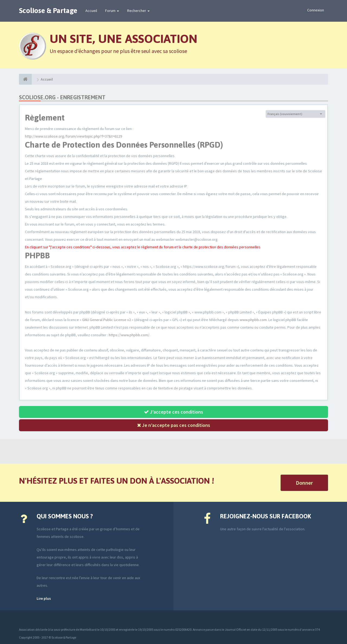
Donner (304, 483)
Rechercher (138, 11)
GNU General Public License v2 (107, 320)
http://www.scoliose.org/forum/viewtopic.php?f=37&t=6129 (73, 136)
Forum (112, 11)
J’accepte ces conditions (173, 412)
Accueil (91, 11)
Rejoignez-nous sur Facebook (266, 516)
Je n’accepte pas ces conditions (174, 425)
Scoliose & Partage (48, 11)
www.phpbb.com (253, 320)
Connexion (316, 10)
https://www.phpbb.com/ (129, 335)
